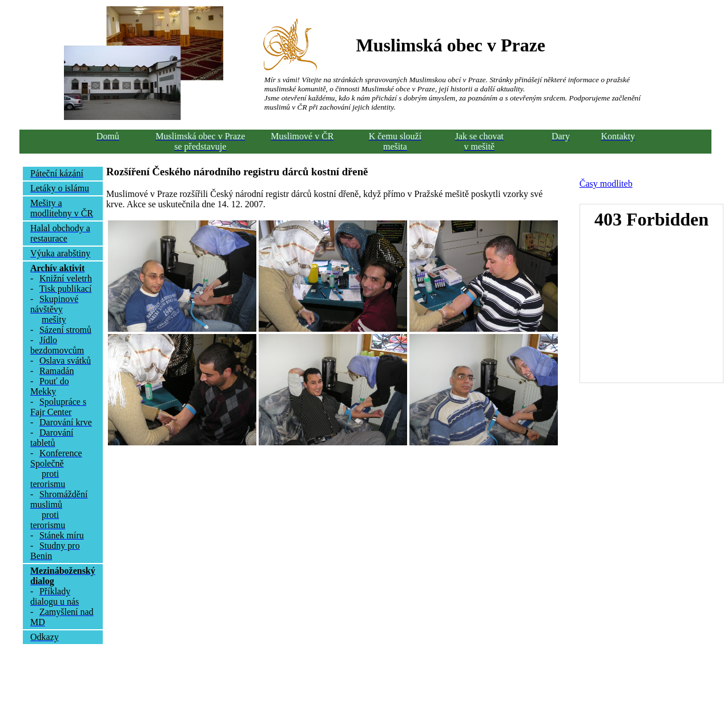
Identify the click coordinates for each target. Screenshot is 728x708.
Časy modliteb (606, 184)
